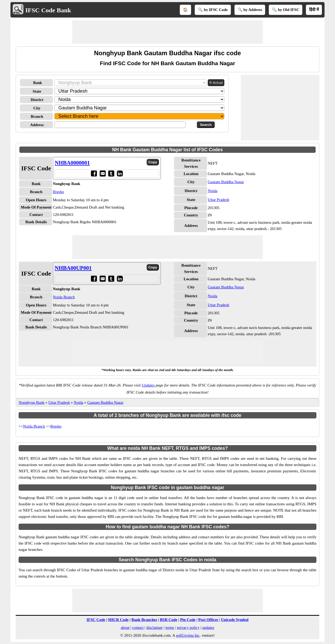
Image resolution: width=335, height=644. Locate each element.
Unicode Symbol (235, 620)
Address (37, 125)
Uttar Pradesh (219, 200)
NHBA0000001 (72, 163)
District (37, 100)
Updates (148, 385)
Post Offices (208, 620)
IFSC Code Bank (48, 10)
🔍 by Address (250, 10)
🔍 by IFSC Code (213, 10)
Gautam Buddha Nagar (226, 182)
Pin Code (188, 620)
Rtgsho (58, 192)
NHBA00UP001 (73, 268)
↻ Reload (216, 83)
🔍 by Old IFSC (286, 10)
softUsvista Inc (188, 635)
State (37, 91)
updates (208, 628)
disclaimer (154, 628)
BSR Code (169, 620)
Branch (37, 116)
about (125, 628)
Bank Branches (144, 620)
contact (138, 628)
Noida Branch (64, 297)
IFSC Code (96, 620)
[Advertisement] (167, 32)
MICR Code (118, 620)
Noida (213, 191)
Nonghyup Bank (32, 402)
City (37, 108)
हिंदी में (314, 10)
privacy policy (188, 628)
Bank (37, 83)
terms (170, 628)
